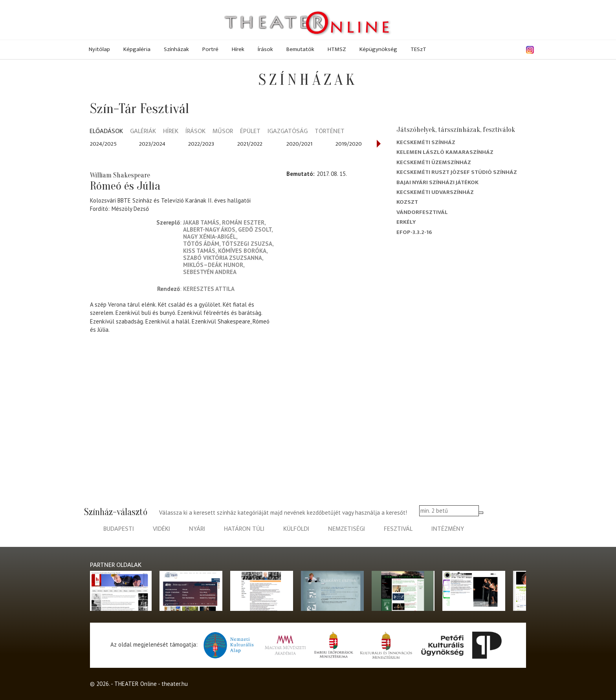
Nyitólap (99, 49)
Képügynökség (378, 49)
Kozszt (407, 202)
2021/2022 (250, 144)
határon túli (244, 529)
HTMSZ (337, 49)
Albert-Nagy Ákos (209, 229)
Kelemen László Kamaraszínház (445, 152)
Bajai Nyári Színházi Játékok (437, 182)
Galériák (143, 132)
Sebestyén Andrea (210, 272)
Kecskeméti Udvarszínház (435, 192)
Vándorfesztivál (422, 212)
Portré (210, 49)
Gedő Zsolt (255, 229)
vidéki (161, 529)
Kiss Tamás (199, 251)
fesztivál (398, 529)
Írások (265, 49)
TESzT (418, 49)
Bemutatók (300, 49)
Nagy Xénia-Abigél (210, 237)
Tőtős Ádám (201, 244)
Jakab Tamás (201, 222)
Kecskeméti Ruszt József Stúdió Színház (457, 172)
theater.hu (175, 684)
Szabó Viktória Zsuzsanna (223, 258)
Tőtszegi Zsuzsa (247, 244)
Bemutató (300, 174)
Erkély (406, 222)
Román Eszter (243, 222)
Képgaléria (137, 49)
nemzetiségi (346, 529)
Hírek (238, 49)
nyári (197, 529)
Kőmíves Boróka (242, 251)
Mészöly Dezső (130, 209)
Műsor (223, 132)
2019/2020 (349, 144)
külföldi (296, 529)
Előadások (106, 132)
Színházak (176, 49)
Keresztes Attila (209, 289)
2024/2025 (103, 144)
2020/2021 (299, 144)
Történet (330, 132)
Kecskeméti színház (426, 142)
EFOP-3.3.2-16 (414, 232)
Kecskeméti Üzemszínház (434, 162)
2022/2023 (201, 144)
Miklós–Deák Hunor (213, 265)
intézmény (448, 529)
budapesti (119, 529)
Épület (250, 132)
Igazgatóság (288, 132)
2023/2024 (152, 144)
